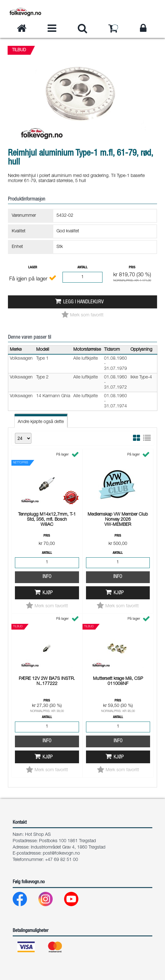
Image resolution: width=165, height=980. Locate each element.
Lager (33, 268)
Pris (132, 268)
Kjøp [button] (48, 510)
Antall (82, 268)
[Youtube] (76, 901)
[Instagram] (51, 901)
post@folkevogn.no (61, 854)
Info (47, 494)
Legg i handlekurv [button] (83, 302)
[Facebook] (25, 901)
